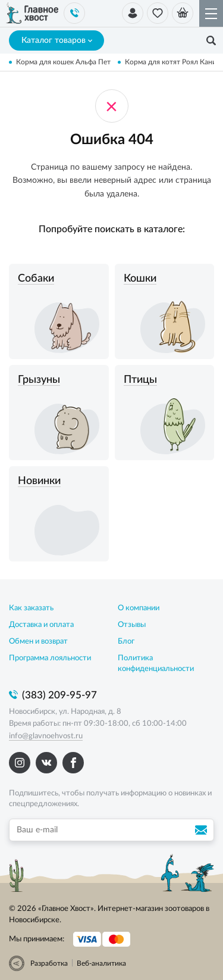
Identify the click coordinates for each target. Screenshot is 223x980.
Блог (126, 642)
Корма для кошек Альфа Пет (63, 62)
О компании (139, 608)
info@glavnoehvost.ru (46, 736)
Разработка (49, 963)
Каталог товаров (57, 40)
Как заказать (31, 608)
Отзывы (132, 625)
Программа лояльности (50, 658)
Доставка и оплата (41, 625)
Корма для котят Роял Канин (173, 62)
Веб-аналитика (101, 963)
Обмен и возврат (38, 642)
